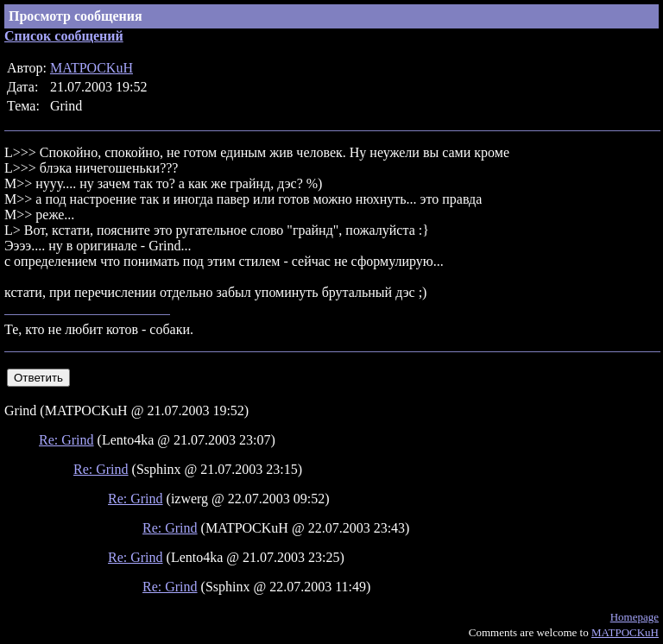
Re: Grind (66, 440)
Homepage (635, 617)
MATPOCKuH (92, 68)
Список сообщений (64, 36)
